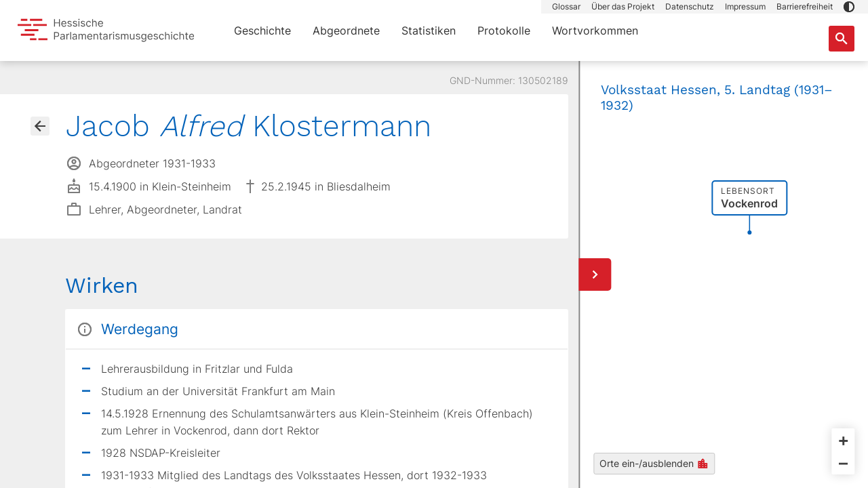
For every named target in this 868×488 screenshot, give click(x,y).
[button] (849, 7)
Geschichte (262, 30)
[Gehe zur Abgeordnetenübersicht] (40, 126)
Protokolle (504, 30)
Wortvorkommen (595, 30)
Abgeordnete (346, 30)
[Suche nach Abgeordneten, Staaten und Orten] (842, 39)
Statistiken (429, 30)
